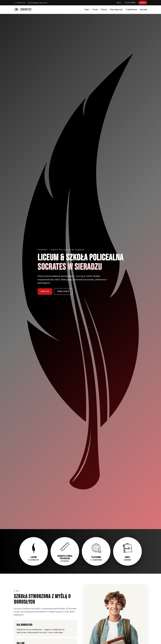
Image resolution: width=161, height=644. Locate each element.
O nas (95, 9)
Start (87, 9)
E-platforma (130, 3)
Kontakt (144, 9)
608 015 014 (19, 3)
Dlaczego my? (116, 9)
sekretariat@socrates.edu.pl (37, 3)
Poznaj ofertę (63, 291)
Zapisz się (45, 291)
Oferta (104, 9)
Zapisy (143, 3)
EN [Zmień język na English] (119, 3)
